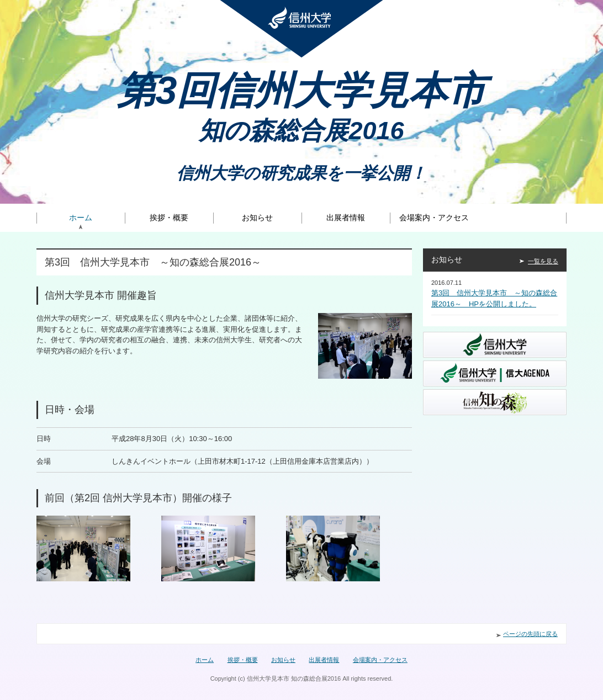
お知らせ (257, 218)
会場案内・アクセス (434, 218)
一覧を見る (543, 261)
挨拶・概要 (169, 218)
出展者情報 (346, 218)
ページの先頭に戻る (530, 634)
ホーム (81, 218)
